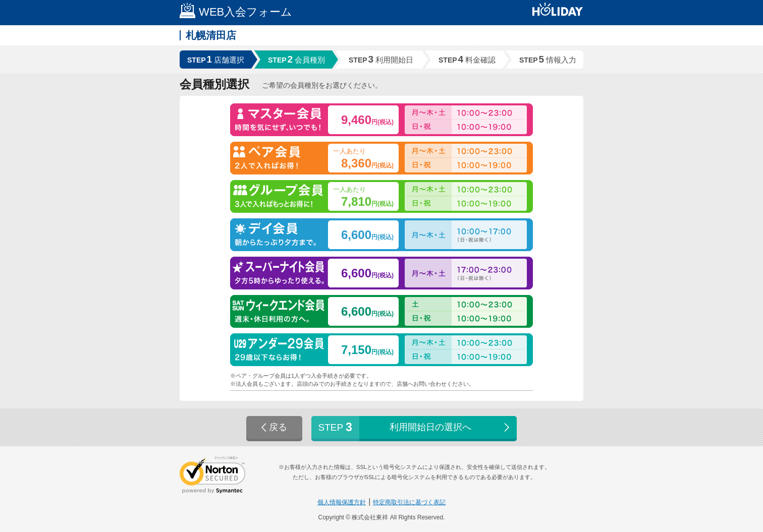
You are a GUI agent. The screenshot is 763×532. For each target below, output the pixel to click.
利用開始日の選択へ (415, 427)
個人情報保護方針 (342, 502)
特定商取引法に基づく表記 (409, 502)
